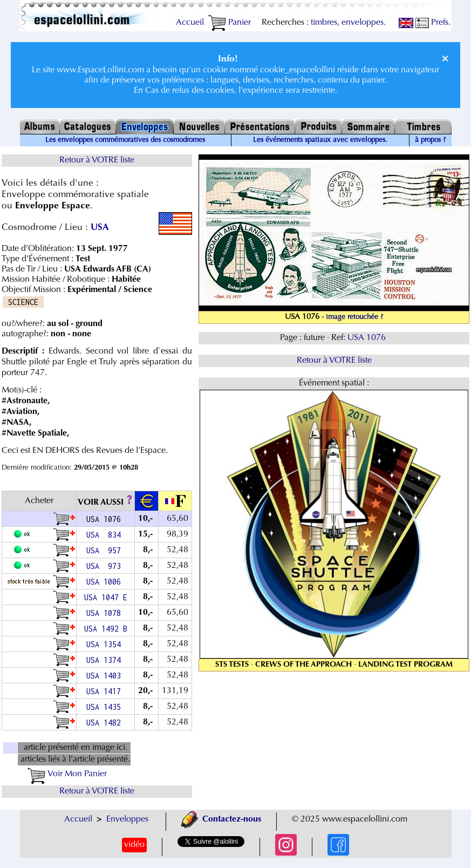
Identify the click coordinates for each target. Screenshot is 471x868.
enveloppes (363, 23)
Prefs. (433, 23)
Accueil (190, 23)
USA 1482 (106, 723)
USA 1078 (106, 613)
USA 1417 (106, 691)
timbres (324, 23)
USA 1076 (368, 338)
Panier (230, 23)
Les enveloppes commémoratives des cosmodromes (125, 140)
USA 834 (106, 535)
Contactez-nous (221, 819)
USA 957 (106, 550)
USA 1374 (106, 660)
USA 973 (106, 566)
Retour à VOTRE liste (97, 160)
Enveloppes (127, 819)
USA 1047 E (106, 597)
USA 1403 (106, 676)
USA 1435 (106, 707)
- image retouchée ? (352, 317)
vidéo (134, 845)
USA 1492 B (106, 629)
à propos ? (430, 140)
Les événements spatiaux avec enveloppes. (320, 140)
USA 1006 (106, 582)
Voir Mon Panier (67, 774)
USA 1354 (106, 644)
